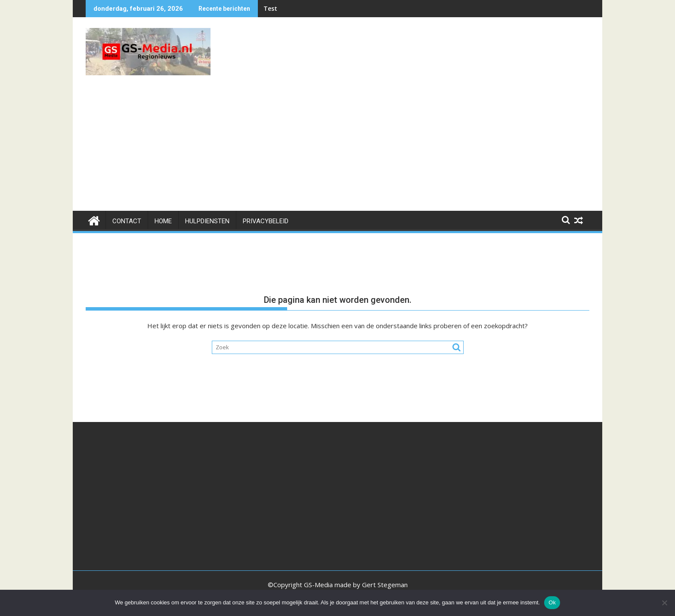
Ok (552, 602)
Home (163, 221)
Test (270, 8)
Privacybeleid (266, 221)
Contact (127, 221)
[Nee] (664, 603)
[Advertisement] (337, 146)
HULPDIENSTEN (207, 221)
